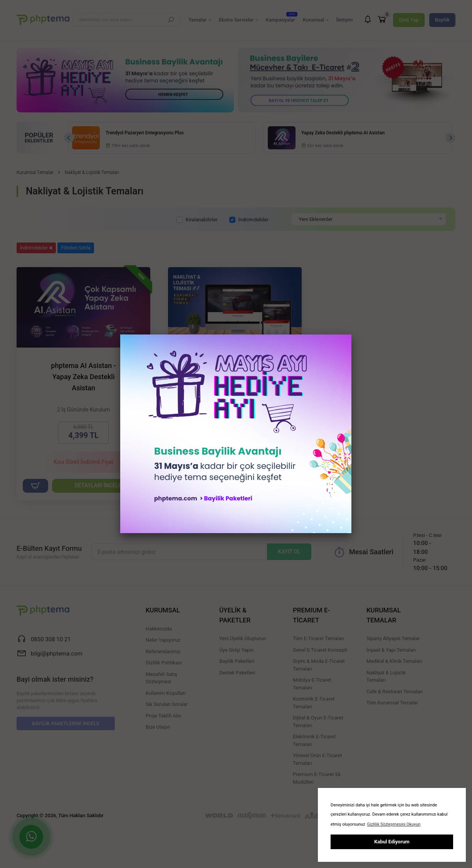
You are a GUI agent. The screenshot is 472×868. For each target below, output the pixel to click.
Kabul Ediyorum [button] (392, 842)
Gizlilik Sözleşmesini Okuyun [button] (394, 824)
